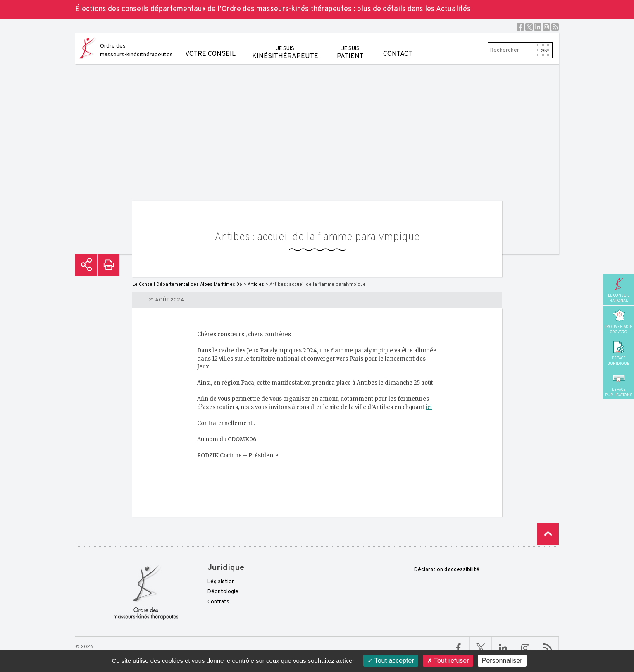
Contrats (218, 602)
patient (350, 47)
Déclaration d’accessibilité (447, 570)
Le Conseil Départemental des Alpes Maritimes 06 (187, 285)
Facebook (520, 27)
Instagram (546, 27)
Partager (86, 265)
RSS (555, 27)
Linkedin (538, 27)
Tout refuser (448, 661)
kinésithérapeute (285, 47)
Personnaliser (502, 661)
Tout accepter (391, 661)
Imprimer (108, 265)
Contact (398, 46)
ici (429, 407)
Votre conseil (210, 46)
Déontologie (223, 592)
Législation (221, 582)
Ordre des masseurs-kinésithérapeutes (136, 50)
